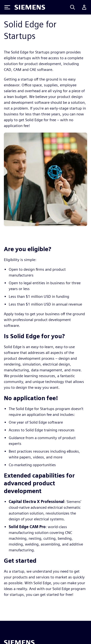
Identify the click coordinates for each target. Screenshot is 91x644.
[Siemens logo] (30, 7)
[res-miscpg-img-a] (45, 179)
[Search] (73, 7)
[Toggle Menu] (7, 7)
